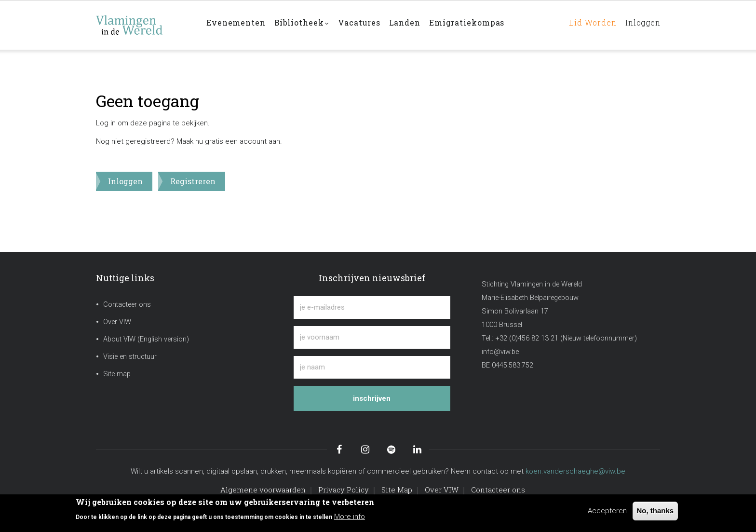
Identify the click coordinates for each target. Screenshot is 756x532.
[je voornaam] (372, 337)
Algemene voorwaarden (263, 490)
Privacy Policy (344, 490)
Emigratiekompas (474, 25)
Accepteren (607, 511)
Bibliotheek (304, 26)
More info (350, 517)
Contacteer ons (127, 305)
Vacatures (364, 25)
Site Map (397, 490)
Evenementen (237, 25)
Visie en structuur (130, 357)
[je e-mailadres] (372, 307)
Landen (411, 25)
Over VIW (117, 322)
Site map (117, 374)
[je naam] (372, 367)
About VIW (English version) (146, 339)
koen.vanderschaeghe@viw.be (575, 471)
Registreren (193, 181)
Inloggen (641, 25)
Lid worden (587, 25)
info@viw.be (500, 352)
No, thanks (655, 511)
